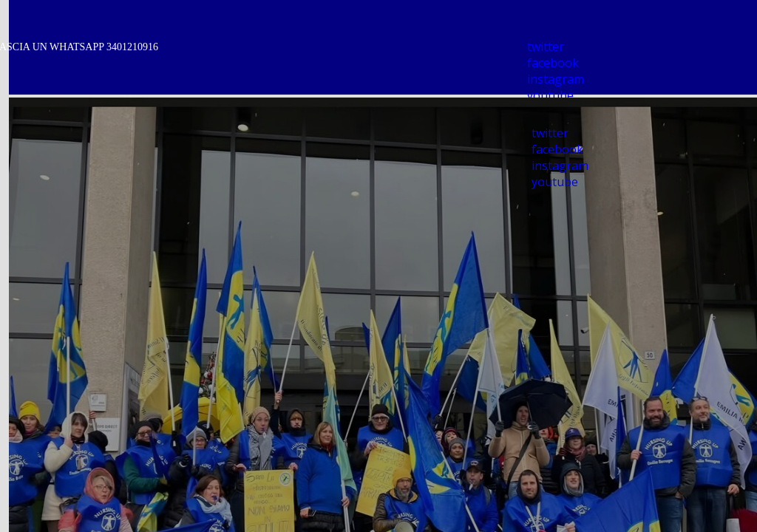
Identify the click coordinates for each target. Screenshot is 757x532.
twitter (546, 47)
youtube (550, 95)
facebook (553, 63)
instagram (556, 79)
